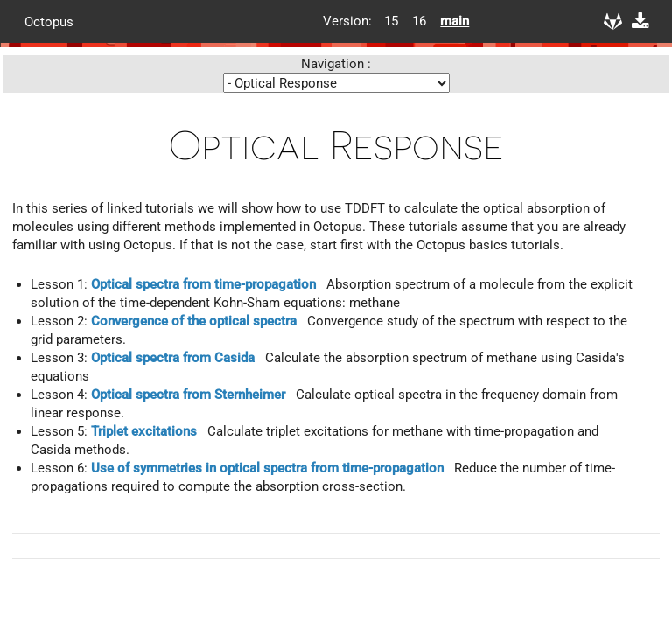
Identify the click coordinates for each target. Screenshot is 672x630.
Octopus (49, 21)
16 (419, 21)
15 (391, 21)
